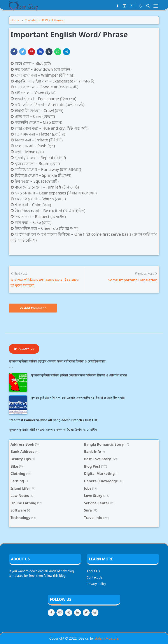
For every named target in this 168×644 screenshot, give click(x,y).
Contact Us (94, 577)
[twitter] (86, 613)
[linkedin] (77, 613)
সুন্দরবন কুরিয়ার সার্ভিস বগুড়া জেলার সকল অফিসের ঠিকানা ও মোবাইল (53, 430)
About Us (93, 571)
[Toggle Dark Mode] (141, 6)
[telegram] (69, 613)
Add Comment (33, 308)
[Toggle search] (148, 6)
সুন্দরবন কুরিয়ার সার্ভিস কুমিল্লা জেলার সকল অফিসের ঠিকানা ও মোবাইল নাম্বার (79, 375)
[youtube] (131, 6)
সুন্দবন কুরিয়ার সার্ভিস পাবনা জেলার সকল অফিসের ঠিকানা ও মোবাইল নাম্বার (78, 398)
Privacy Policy (96, 584)
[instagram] (124, 6)
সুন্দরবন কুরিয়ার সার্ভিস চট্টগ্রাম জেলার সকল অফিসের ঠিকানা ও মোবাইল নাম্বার (57, 361)
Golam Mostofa (107, 638)
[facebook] (117, 6)
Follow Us (24, 349)
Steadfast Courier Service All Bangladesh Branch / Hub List (53, 420)
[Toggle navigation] (156, 6)
